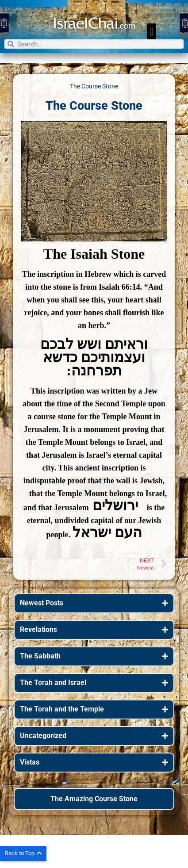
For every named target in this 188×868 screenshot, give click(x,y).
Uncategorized (43, 736)
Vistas (30, 762)
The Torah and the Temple (62, 709)
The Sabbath (40, 656)
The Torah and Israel (53, 683)
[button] (152, 32)
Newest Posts (42, 603)
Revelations (38, 629)
